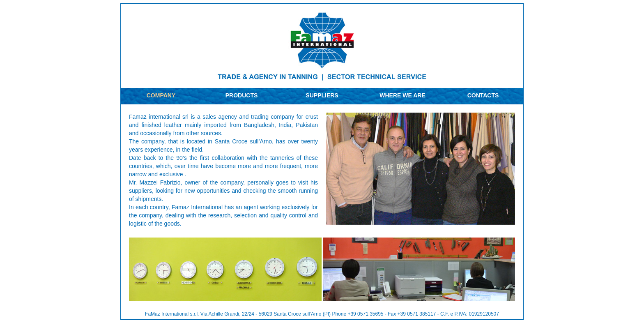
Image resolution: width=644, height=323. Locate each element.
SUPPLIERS (322, 95)
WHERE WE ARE (402, 95)
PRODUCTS (242, 95)
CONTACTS (483, 95)
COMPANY (161, 95)
